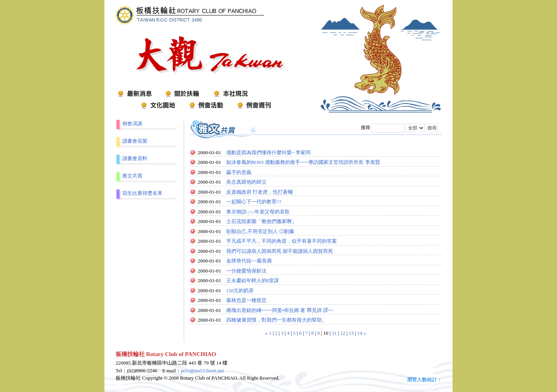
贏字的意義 (239, 172)
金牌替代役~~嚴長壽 (249, 261)
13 (351, 333)
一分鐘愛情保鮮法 (246, 271)
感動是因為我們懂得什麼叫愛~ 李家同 (268, 153)
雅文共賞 (132, 176)
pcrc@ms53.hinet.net (202, 371)
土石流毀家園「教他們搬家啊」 (261, 221)
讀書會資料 (135, 158)
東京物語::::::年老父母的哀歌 (258, 212)
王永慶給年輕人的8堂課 (253, 280)
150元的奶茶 (240, 291)
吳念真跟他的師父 (246, 182)
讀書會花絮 (135, 141)
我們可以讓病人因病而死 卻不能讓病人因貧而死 (280, 251)
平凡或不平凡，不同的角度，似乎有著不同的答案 (282, 241)
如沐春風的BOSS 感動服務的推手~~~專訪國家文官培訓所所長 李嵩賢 (303, 162)
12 (343, 333)
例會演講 (132, 124)
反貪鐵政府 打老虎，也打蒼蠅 (260, 192)
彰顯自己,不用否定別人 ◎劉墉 (260, 231)
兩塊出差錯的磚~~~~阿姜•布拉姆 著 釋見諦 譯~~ (280, 310)
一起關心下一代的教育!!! (254, 202)
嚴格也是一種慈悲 (246, 300)
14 (360, 333)
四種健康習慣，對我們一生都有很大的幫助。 (277, 320)
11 (334, 333)
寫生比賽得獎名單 (142, 193)
